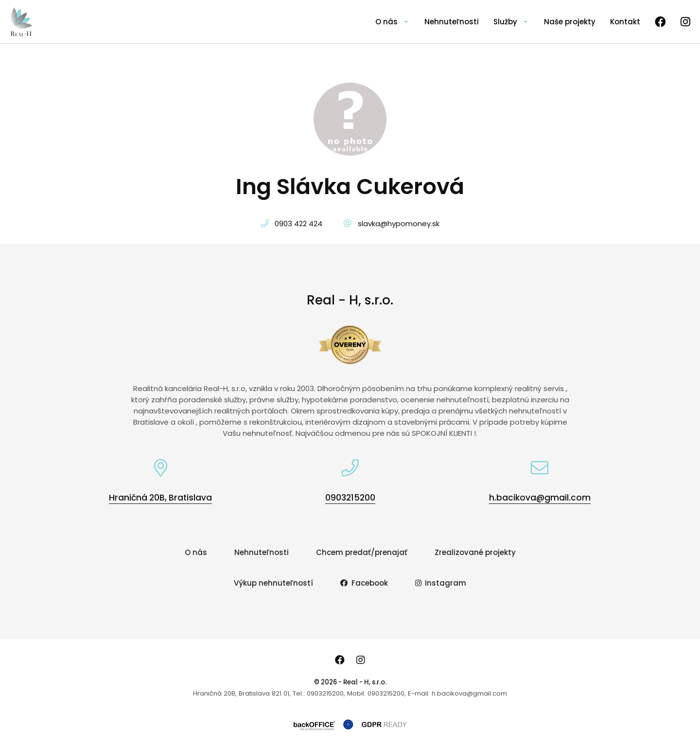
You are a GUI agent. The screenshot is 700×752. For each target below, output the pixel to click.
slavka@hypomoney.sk (399, 224)
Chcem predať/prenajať (362, 552)
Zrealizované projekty (475, 552)
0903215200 (350, 498)
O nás (386, 22)
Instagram (441, 583)
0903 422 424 (298, 224)
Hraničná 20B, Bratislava (160, 498)
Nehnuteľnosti (452, 22)
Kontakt (625, 22)
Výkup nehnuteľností (273, 583)
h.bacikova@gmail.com (540, 498)
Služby (505, 22)
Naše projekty (570, 22)
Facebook (364, 583)
